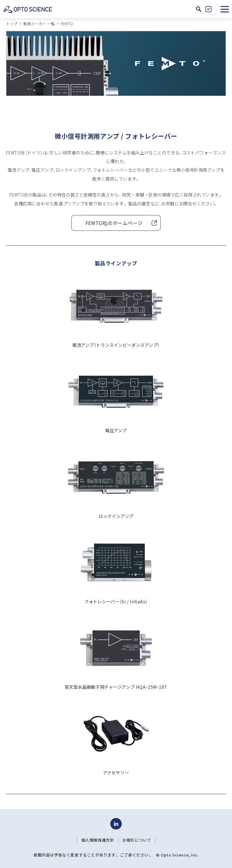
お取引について (137, 840)
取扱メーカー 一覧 (39, 23)
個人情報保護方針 (98, 840)
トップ (12, 23)
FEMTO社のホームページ (114, 223)
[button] (225, 9)
